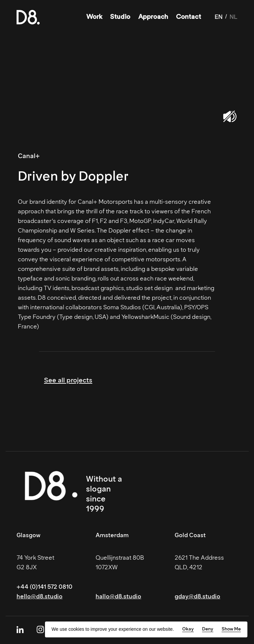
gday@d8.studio (197, 596)
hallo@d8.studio (118, 596)
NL (233, 17)
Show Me (231, 629)
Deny (208, 629)
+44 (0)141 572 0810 (44, 587)
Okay (188, 629)
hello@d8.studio (40, 596)
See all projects (68, 380)
